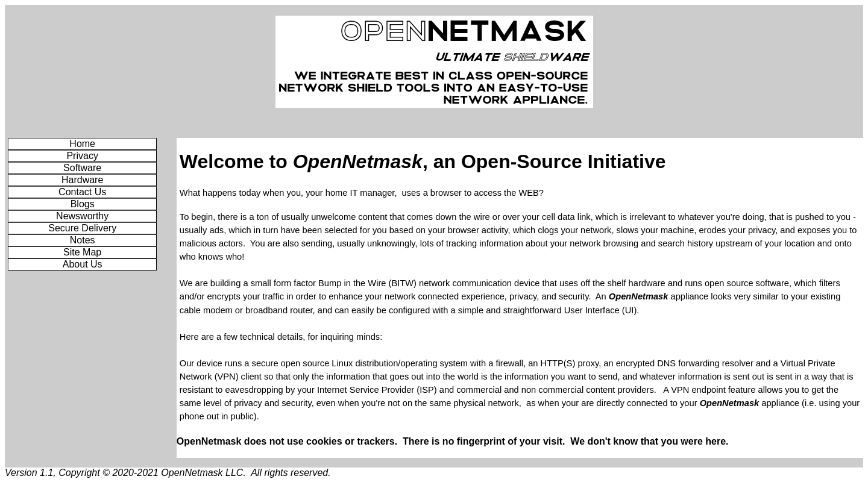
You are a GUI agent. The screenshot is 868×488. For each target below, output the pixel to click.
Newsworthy (82, 216)
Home (82, 144)
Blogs (83, 204)
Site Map (82, 252)
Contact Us (82, 192)
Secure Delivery (82, 228)
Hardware (82, 180)
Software (82, 168)
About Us (83, 264)
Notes (83, 240)
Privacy (82, 156)
